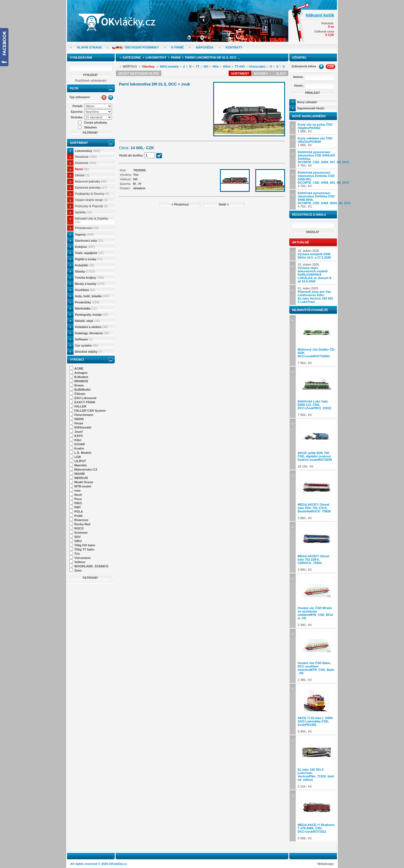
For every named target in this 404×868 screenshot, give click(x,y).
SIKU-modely (169, 66)
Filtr (74, 88)
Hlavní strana (89, 47)
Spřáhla (83, 212)
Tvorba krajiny (89, 278)
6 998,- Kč (317, 816)
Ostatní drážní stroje (91, 200)
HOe (216, 66)
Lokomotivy (88, 151)
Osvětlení (85, 290)
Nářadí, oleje (87, 321)
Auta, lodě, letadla (92, 296)
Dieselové (86, 157)
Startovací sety (89, 241)
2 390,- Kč (317, 601)
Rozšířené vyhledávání (91, 80)
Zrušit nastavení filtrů (139, 73)
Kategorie (132, 57)
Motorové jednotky (91, 181)
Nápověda (205, 47)
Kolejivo (85, 247)
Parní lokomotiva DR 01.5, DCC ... (213, 57)
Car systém (86, 346)
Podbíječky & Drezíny (92, 194)
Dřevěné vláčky (89, 352)
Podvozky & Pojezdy (91, 206)
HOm (227, 66)
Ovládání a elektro (91, 327)
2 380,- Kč (317, 656)
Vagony (84, 234)
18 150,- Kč (317, 444)
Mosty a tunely (90, 284)
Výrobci (77, 360)
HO (206, 66)
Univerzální (257, 66)
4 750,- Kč (317, 159)
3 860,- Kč (317, 496)
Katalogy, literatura (92, 333)
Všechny (148, 66)
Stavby (85, 271)
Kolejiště (84, 265)
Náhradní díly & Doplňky (92, 220)
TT (197, 66)
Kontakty (234, 47)
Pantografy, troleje (91, 315)
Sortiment (79, 143)
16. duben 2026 (314, 254)
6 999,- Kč (317, 709)
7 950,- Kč (317, 341)
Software (84, 339)
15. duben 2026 (315, 273)
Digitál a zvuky (89, 259)
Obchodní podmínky (142, 47)
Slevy (281, 73)
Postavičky (87, 302)
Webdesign (326, 864)
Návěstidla (86, 308)
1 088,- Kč (315, 128)
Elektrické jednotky (91, 188)
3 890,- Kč (317, 547)
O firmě (177, 47)
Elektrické (86, 163)
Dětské (82, 175)
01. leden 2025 (316, 295)
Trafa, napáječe (89, 253)
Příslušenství (87, 228)
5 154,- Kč (317, 762)
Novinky (263, 73)
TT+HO (240, 66)
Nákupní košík (320, 15)
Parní (82, 169)
